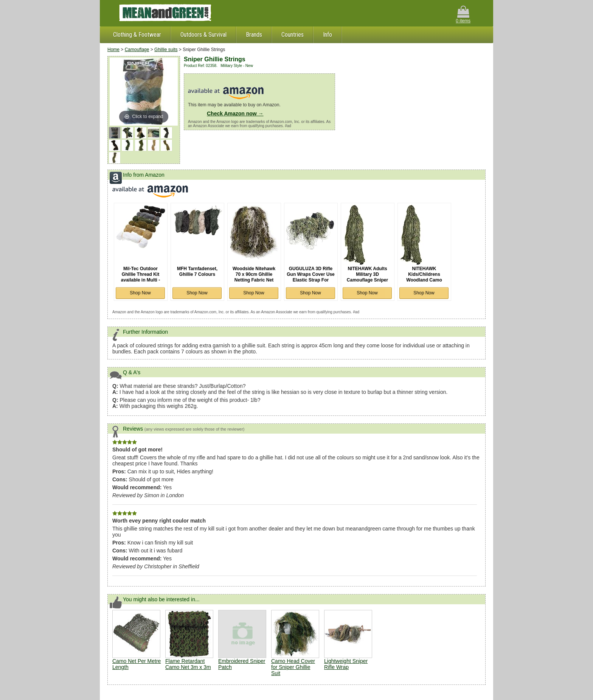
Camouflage (137, 50)
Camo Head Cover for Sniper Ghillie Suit (293, 667)
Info (328, 35)
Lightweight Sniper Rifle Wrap (346, 664)
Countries (293, 35)
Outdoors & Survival (203, 35)
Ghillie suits (166, 50)
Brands (254, 35)
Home (113, 50)
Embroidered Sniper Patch (242, 640)
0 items (463, 15)
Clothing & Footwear (137, 35)
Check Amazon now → (235, 114)
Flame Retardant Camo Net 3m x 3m (188, 664)
